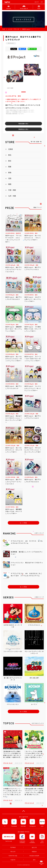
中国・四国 (12, 190)
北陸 (10, 178)
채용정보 (34, 851)
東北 (10, 155)
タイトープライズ (14, 29)
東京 (10, 161)
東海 (10, 173)
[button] (23, 92)
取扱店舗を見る (23, 124)
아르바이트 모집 (13, 856)
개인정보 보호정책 (34, 856)
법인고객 (37, 2)
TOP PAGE (13, 847)
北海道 (11, 149)
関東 (10, 167)
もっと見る (23, 523)
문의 (34, 860)
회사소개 (13, 851)
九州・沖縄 (12, 196)
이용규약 (13, 860)
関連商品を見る (23, 129)
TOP (4, 29)
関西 (10, 184)
